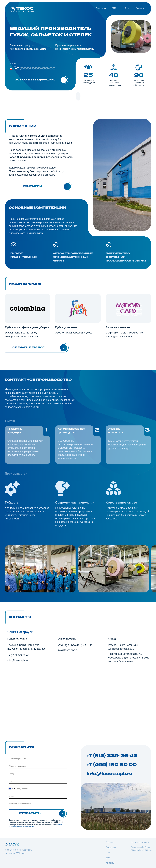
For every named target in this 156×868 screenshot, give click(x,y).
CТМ (114, 8)
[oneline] (38, 759)
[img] (22, 10)
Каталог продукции (140, 842)
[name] (38, 781)
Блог (127, 8)
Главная (110, 842)
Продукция (101, 8)
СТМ (108, 853)
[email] (38, 796)
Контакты (140, 8)
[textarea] (38, 804)
